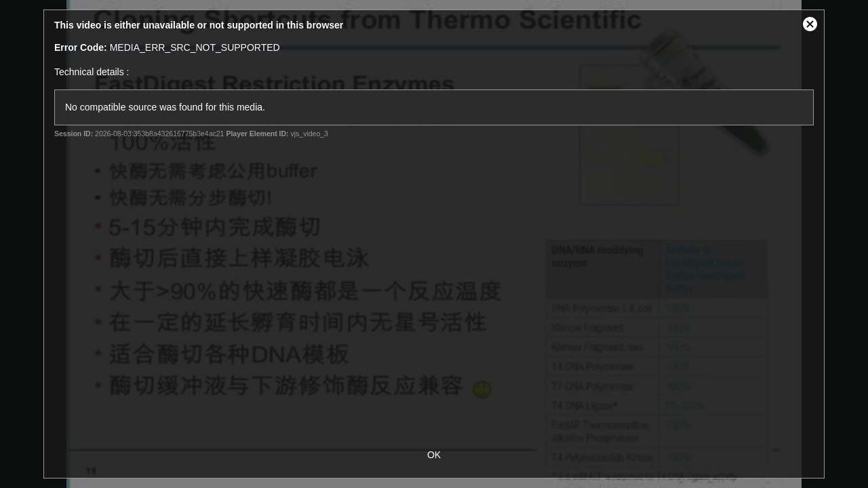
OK (434, 455)
